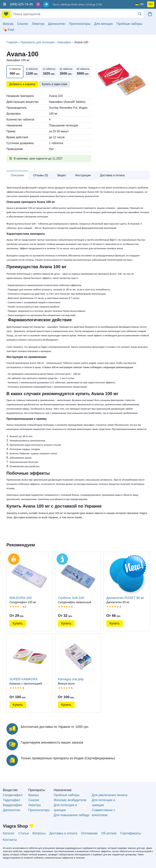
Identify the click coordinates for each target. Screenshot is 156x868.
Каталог (9, 833)
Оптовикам (89, 833)
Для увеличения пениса (110, 795)
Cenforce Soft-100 (78, 577)
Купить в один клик (54, 84)
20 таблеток (66, 72)
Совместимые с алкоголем (103, 813)
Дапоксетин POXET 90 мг (126, 577)
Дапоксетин (57, 24)
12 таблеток (49, 72)
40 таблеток (83, 72)
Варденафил (12, 805)
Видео (62, 175)
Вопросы (39, 833)
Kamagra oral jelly (78, 659)
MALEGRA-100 (30, 577)
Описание (17, 175)
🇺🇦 (137, 4)
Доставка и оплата (112, 175)
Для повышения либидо (72, 815)
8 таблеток (32, 72)
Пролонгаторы (80, 24)
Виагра (8, 24)
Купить (18, 623)
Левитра (38, 24)
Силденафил (13, 795)
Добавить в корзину (22, 84)
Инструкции (83, 175)
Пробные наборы (129, 24)
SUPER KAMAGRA (30, 659)
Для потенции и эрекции (65, 808)
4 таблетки (15, 72)
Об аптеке (109, 833)
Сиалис (23, 24)
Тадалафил (12, 800)
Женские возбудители (70, 800)
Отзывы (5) (41, 175)
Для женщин (103, 24)
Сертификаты (131, 833)
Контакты (10, 840)
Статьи (23, 833)
